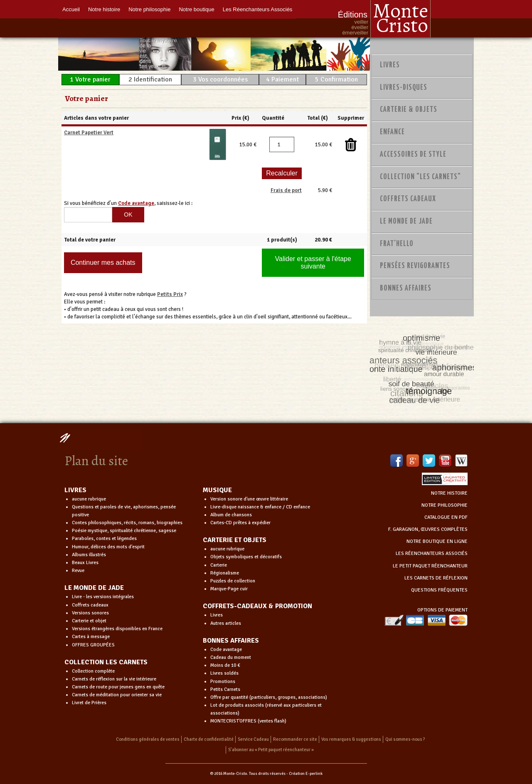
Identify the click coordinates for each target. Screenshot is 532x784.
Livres (390, 65)
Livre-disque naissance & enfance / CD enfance (260, 507)
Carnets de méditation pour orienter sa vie (117, 695)
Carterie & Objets (409, 110)
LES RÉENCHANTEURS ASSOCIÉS (432, 553)
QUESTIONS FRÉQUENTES (439, 590)
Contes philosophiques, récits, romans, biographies (127, 523)
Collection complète (93, 671)
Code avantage (226, 650)
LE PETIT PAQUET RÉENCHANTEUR (430, 566)
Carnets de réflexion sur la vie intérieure (114, 679)
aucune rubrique (89, 499)
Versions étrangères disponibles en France (117, 629)
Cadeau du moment (231, 657)
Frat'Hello (397, 244)
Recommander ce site (295, 739)
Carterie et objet (89, 621)
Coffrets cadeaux (90, 605)
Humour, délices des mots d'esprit (108, 547)
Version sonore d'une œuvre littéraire (249, 499)
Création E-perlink (306, 774)
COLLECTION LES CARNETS (106, 662)
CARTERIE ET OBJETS (235, 540)
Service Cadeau (253, 739)
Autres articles (226, 623)
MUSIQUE (217, 490)
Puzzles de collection (233, 581)
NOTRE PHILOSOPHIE (445, 505)
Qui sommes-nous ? (405, 739)
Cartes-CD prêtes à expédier (240, 523)
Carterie (219, 565)
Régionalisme (225, 573)
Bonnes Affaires (406, 288)
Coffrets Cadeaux (408, 199)
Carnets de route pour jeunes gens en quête (118, 687)
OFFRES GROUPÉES (93, 645)
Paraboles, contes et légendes (104, 539)
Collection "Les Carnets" (420, 177)
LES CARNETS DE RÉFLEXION (436, 578)
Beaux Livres (85, 563)
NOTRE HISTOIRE (449, 493)
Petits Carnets (225, 689)
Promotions (223, 682)
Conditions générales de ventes (148, 739)
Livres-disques (404, 88)
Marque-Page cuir (229, 589)
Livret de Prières (89, 703)
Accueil (71, 9)
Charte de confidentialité (209, 739)
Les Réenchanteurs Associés (258, 9)
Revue (78, 571)
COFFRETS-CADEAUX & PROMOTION (257, 606)
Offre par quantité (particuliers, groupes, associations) (269, 697)
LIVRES (75, 490)
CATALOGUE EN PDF (446, 517)
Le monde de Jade (406, 222)
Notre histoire (104, 9)
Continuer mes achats (103, 263)
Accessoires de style (413, 155)
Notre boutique (196, 9)
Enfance (392, 132)
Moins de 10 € (225, 665)
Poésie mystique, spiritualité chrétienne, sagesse (124, 531)
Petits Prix (170, 294)
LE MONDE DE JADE (94, 588)
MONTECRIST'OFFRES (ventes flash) (248, 721)
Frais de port (286, 190)
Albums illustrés (89, 555)
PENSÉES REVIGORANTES (415, 266)
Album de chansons (231, 515)
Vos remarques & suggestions (351, 739)
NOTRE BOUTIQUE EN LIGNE (437, 541)
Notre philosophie (149, 9)
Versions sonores (90, 613)
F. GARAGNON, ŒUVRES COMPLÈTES (428, 529)
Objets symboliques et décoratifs (246, 557)
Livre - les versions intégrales (103, 597)
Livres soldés (224, 673)
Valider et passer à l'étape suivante (313, 263)
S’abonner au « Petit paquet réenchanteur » (271, 750)
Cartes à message (91, 637)
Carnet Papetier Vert (89, 133)
